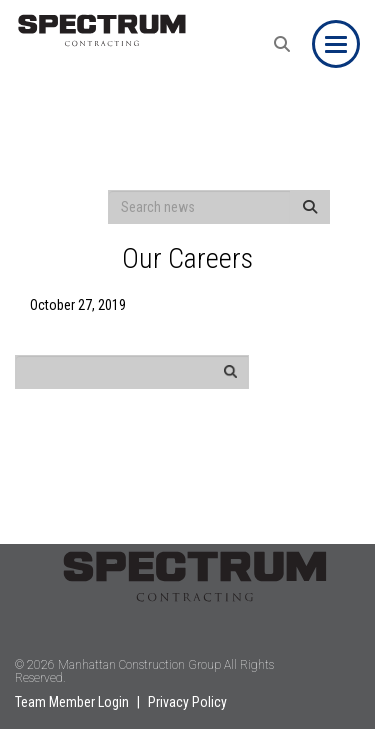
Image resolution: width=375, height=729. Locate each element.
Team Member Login (72, 702)
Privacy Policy (187, 702)
